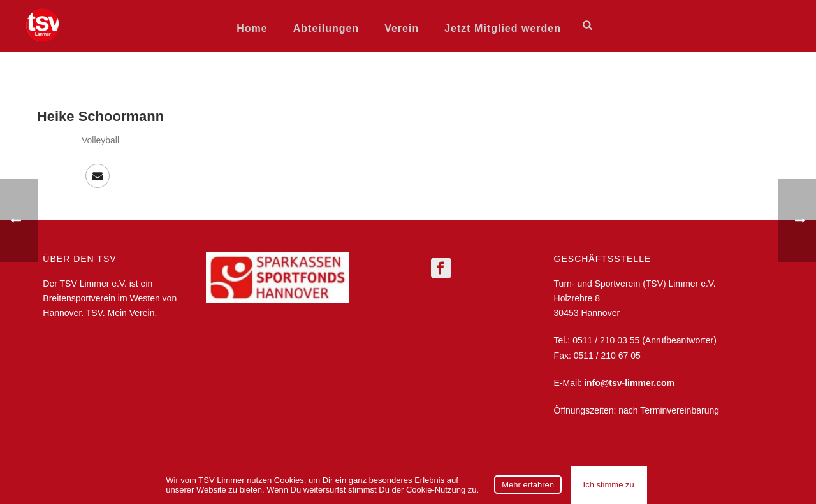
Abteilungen (326, 28)
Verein (402, 28)
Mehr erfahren (528, 485)
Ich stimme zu (609, 485)
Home (252, 28)
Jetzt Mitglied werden (503, 28)
